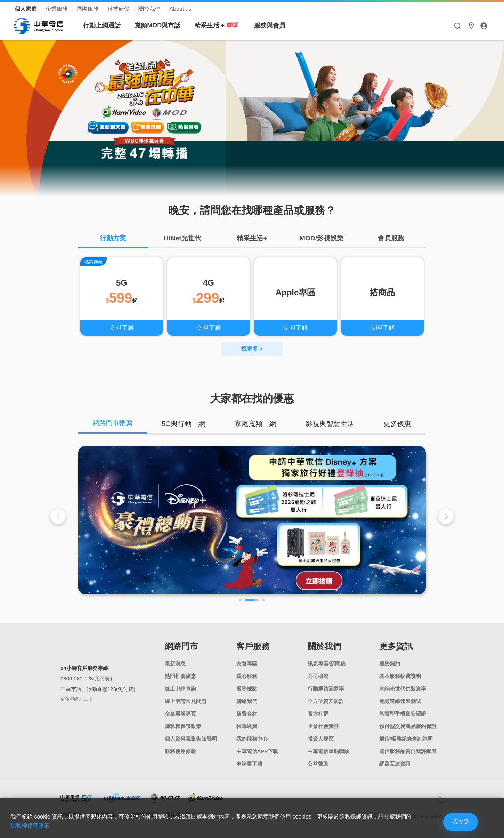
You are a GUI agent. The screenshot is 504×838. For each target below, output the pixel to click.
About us (180, 9)
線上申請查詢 (180, 690)
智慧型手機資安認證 (403, 715)
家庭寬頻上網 (257, 424)
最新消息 (175, 665)
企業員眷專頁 (180, 715)
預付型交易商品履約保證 (408, 727)
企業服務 (57, 9)
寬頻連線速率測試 (400, 702)
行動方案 (113, 239)
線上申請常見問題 (186, 702)
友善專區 (247, 665)
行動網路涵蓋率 (326, 690)
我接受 (457, 821)
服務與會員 (270, 25)
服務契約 (390, 665)
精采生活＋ (217, 26)
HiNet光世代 (182, 239)
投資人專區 (321, 740)
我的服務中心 (252, 740)
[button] (446, 517)
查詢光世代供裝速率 (403, 690)
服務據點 (247, 690)
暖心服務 (247, 677)
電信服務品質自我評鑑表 (408, 752)
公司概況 (318, 677)
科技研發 (119, 9)
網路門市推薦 (113, 424)
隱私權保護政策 (183, 727)
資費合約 (247, 715)
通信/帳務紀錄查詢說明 (406, 740)
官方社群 (318, 715)
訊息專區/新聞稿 (327, 665)
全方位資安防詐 (326, 702)
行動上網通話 (102, 25)
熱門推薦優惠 (180, 677)
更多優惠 (398, 424)
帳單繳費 (247, 727)
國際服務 (88, 9)
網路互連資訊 (395, 765)
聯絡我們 (247, 702)
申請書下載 (249, 765)
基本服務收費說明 (400, 677)
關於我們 (150, 9)
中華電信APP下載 (257, 752)
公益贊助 (318, 765)
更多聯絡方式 (76, 700)
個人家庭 (26, 9)
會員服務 (391, 239)
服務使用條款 (180, 752)
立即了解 (122, 328)
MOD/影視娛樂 (322, 239)
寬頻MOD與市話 (158, 25)
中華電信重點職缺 (328, 752)
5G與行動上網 (185, 424)
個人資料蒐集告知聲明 (191, 740)
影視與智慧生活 (331, 424)
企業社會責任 (323, 727)
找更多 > (252, 349)
